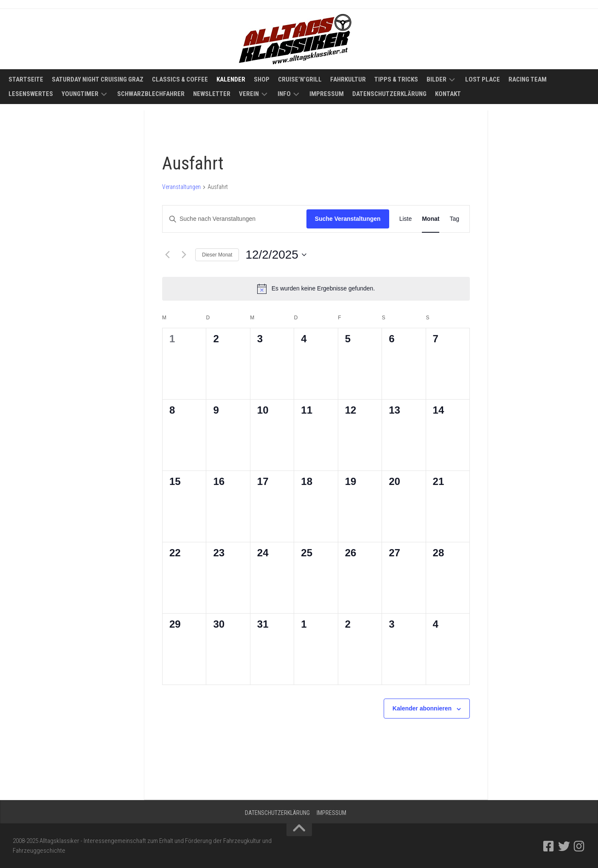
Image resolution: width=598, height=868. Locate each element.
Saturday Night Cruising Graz (98, 79)
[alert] (316, 289)
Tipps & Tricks (396, 79)
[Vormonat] (167, 255)
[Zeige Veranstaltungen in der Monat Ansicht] (431, 219)
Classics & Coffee (180, 79)
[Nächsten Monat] (184, 255)
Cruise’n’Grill (300, 79)
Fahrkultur (348, 79)
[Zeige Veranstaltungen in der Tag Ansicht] (454, 219)
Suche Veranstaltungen (348, 219)
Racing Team (528, 79)
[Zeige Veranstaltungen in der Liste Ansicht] (406, 219)
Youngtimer (80, 94)
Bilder (437, 79)
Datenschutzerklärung (389, 94)
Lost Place (483, 79)
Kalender (231, 79)
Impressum (327, 94)
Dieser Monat (217, 255)
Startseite (26, 79)
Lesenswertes (31, 94)
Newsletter (212, 94)
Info (284, 94)
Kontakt (448, 94)
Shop (262, 79)
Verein (249, 94)
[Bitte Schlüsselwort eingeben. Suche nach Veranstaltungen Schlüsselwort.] (234, 219)
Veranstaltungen (181, 187)
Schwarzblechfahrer (151, 94)
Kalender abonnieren (422, 708)
